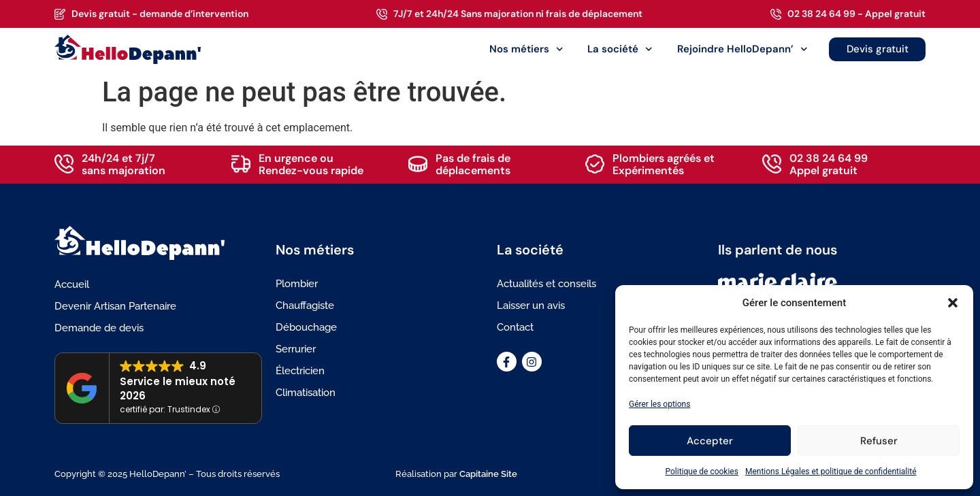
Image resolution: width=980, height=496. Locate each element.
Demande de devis (99, 328)
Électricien (300, 371)
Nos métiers (526, 49)
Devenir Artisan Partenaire (115, 306)
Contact (515, 327)
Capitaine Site (488, 474)
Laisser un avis (531, 305)
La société (620, 49)
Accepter (710, 441)
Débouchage (306, 327)
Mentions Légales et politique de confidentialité (831, 472)
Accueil (72, 284)
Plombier (297, 284)
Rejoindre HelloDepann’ (742, 49)
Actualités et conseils (546, 284)
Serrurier (296, 349)
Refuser (879, 441)
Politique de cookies (702, 472)
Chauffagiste (305, 305)
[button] (953, 303)
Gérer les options (659, 404)
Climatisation (306, 393)
